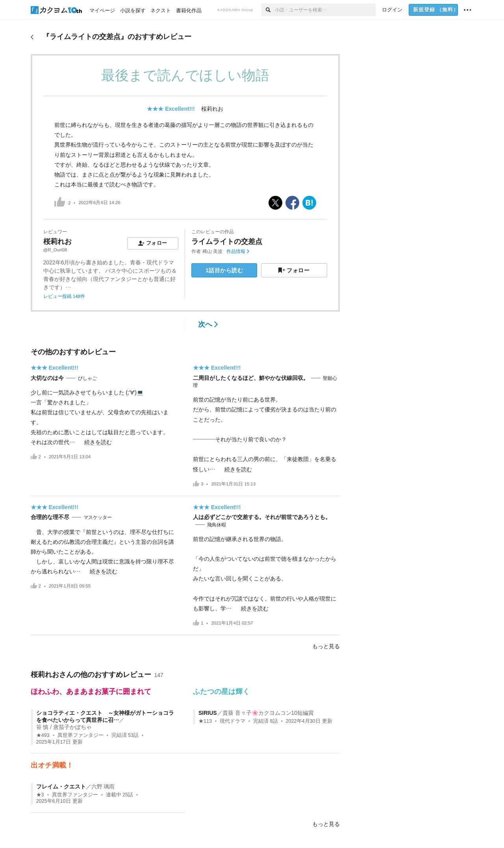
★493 (43, 735)
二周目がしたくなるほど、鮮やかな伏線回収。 (251, 378)
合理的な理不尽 (50, 517)
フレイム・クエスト (61, 787)
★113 (205, 721)
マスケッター (98, 517)
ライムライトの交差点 (227, 242)
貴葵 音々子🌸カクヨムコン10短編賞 (268, 713)
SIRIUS (208, 713)
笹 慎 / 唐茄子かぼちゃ (64, 727)
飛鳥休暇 (217, 525)
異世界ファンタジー (81, 735)
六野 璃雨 (103, 787)
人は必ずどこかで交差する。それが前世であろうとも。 (262, 517)
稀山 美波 (212, 251)
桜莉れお (212, 109)
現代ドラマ (233, 721)
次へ (208, 324)
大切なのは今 (47, 378)
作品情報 (238, 251)
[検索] (268, 10)
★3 (40, 795)
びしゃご (87, 378)
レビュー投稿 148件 (64, 296)
